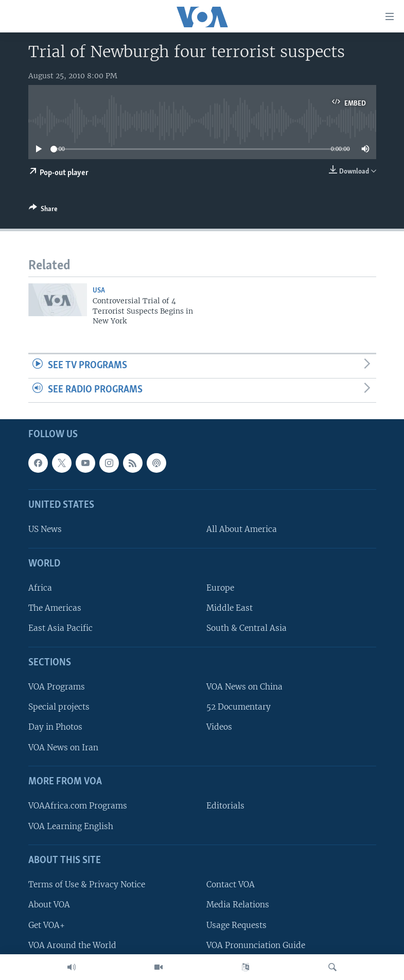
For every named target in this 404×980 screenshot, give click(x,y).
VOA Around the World (72, 945)
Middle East (230, 608)
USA (99, 291)
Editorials (225, 806)
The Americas (55, 608)
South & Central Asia (247, 628)
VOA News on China (244, 687)
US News (45, 529)
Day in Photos (55, 727)
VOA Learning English (71, 826)
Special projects (59, 707)
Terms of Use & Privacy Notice (87, 884)
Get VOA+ (47, 925)
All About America (242, 529)
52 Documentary (239, 707)
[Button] (43, 211)
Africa (40, 588)
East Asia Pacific (60, 628)
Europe (220, 588)
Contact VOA (231, 884)
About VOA (49, 905)
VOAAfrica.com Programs (78, 806)
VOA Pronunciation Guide (256, 945)
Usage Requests (236, 925)
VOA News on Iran (63, 747)
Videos (219, 727)
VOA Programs (57, 687)
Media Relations (238, 905)
